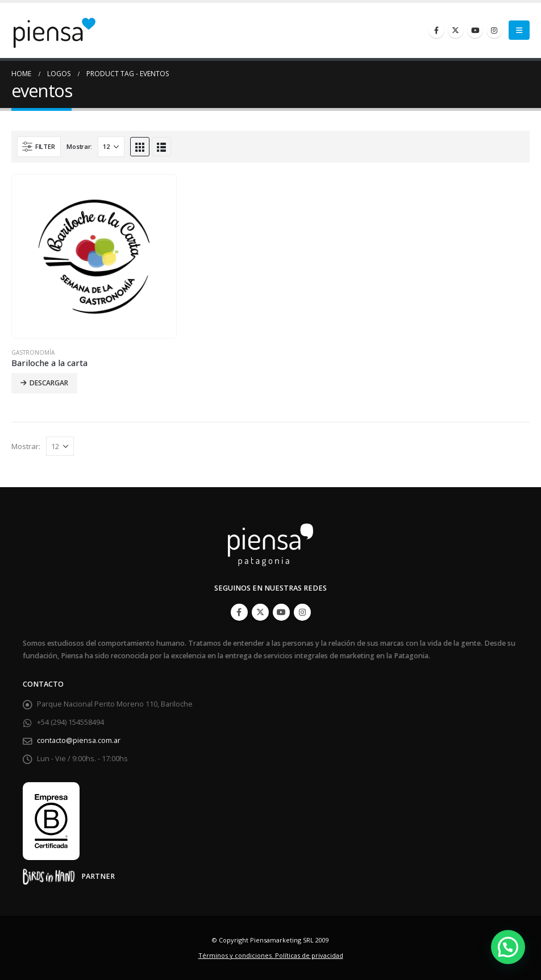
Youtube (281, 612)
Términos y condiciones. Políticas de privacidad (271, 955)
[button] (508, 947)
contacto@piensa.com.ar (79, 740)
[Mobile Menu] (519, 30)
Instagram (302, 612)
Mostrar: (79, 146)
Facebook (239, 612)
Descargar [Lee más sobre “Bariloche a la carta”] (49, 383)
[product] (94, 257)
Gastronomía (33, 352)
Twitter (260, 612)
